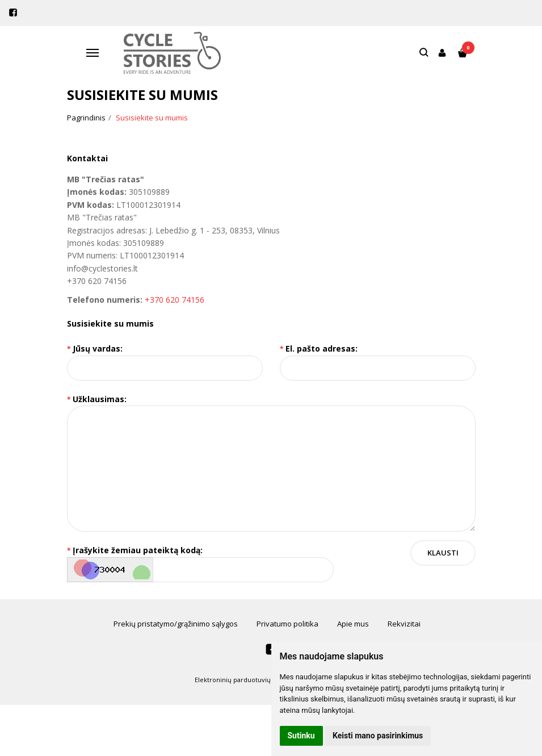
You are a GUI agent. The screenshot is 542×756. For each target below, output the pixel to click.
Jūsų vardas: (98, 348)
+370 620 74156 (175, 300)
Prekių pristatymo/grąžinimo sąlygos (176, 624)
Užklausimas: (100, 399)
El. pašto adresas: (322, 348)
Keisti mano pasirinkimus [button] (378, 736)
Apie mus (353, 624)
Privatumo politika (287, 624)
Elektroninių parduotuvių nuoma (244, 680)
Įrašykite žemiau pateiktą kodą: (138, 550)
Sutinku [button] (301, 736)
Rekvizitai (404, 624)
